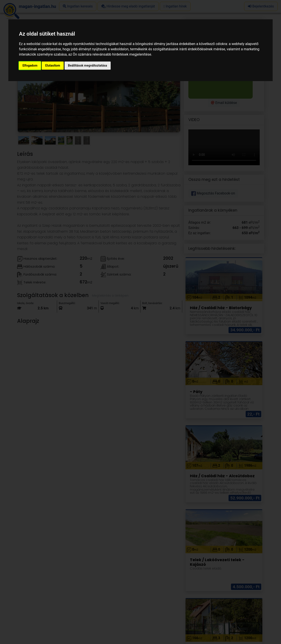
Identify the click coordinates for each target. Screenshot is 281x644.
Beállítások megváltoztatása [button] (88, 65)
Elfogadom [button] (30, 65)
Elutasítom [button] (53, 65)
